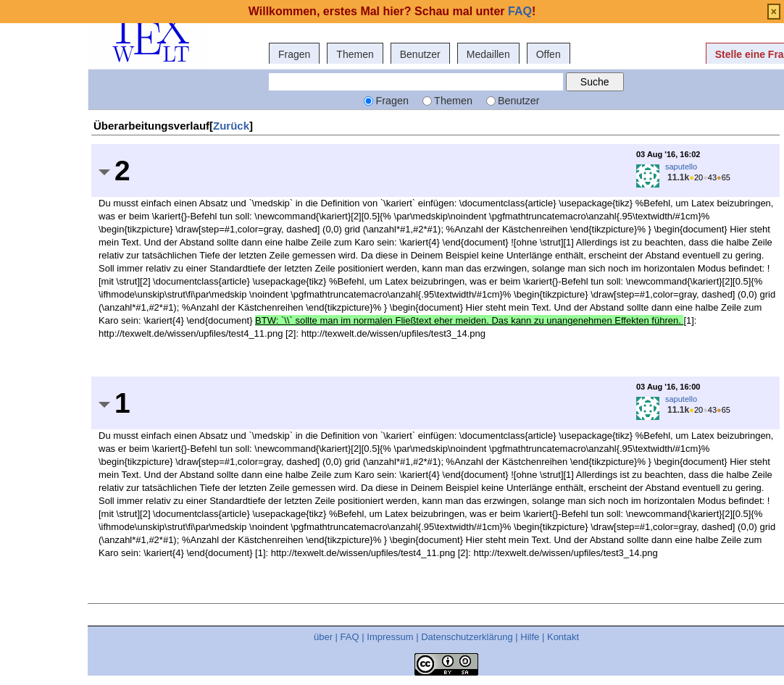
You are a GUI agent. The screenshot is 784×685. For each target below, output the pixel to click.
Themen (355, 54)
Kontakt (563, 637)
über (323, 637)
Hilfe (530, 637)
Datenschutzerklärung (467, 637)
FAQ (350, 637)
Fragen (294, 54)
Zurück (231, 126)
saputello (681, 167)
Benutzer (420, 54)
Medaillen (488, 54)
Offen (549, 54)
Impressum (390, 637)
